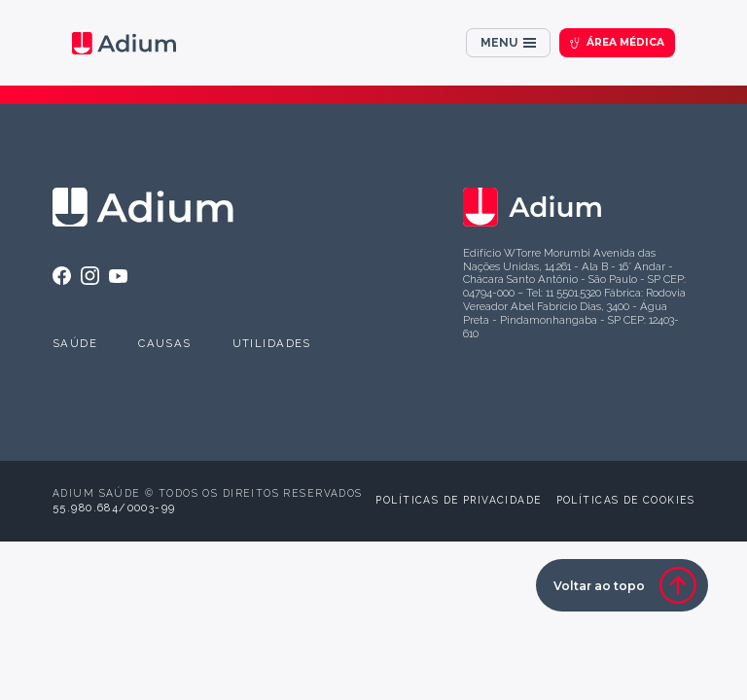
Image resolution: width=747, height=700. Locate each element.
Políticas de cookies (625, 500)
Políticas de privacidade (458, 500)
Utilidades (272, 343)
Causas (165, 343)
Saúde (75, 343)
